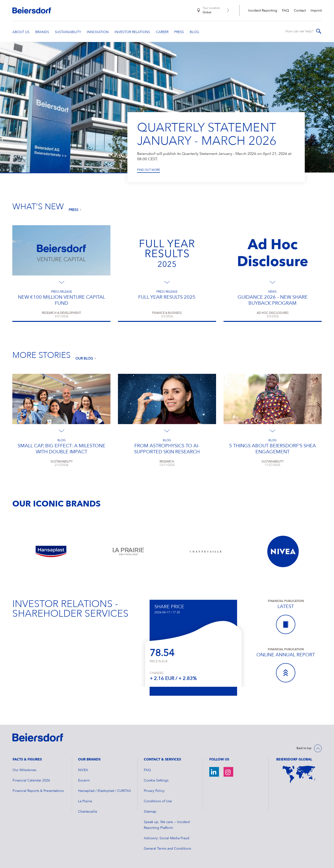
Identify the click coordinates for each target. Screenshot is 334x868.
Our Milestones (24, 770)
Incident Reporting (263, 11)
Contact (300, 11)
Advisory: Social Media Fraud (167, 838)
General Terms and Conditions (167, 849)
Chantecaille (88, 812)
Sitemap (150, 812)
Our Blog (84, 359)
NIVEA (83, 770)
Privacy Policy (154, 791)
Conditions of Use (158, 801)
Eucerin (84, 781)
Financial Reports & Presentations (38, 791)
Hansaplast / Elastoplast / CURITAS (105, 791)
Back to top (304, 748)
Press (73, 210)
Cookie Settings (156, 781)
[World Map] (299, 774)
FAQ (286, 11)
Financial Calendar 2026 (31, 781)
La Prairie (85, 801)
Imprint (316, 11)
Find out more (149, 170)
